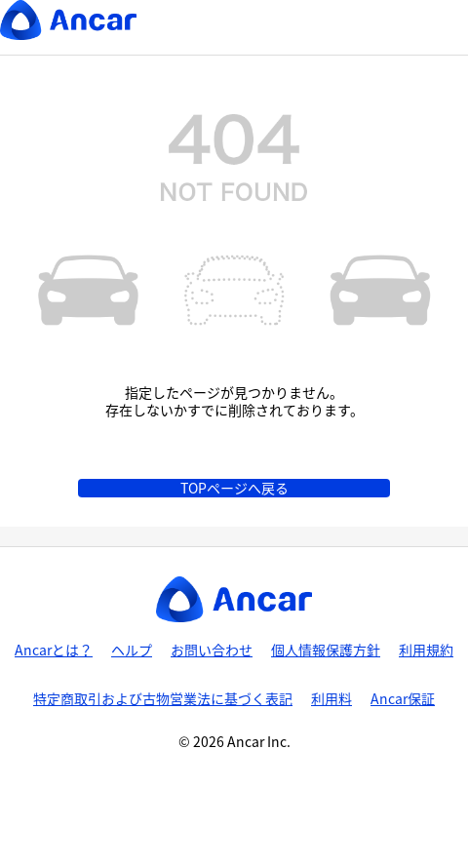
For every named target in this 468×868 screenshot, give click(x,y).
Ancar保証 (403, 698)
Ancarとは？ (54, 650)
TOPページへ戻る (234, 488)
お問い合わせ (212, 650)
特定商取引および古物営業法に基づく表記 (163, 698)
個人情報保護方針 (326, 650)
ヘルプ (132, 650)
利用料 (331, 698)
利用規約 (426, 650)
